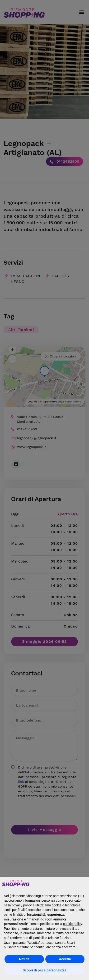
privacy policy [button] (22, 905)
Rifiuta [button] (24, 959)
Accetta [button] (65, 959)
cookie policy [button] (73, 924)
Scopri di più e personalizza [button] (44, 970)
